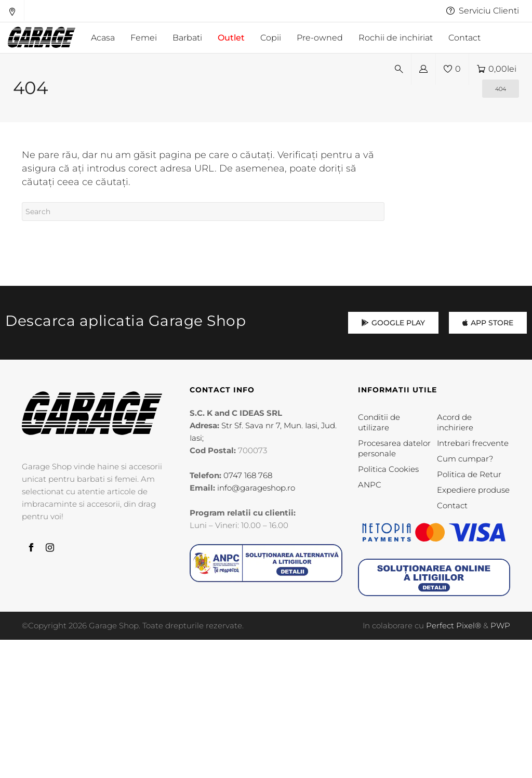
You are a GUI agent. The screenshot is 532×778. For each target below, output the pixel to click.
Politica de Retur (469, 474)
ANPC (370, 485)
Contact (452, 505)
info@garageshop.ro (256, 488)
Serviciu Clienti (483, 11)
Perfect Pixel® (454, 625)
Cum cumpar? (465, 459)
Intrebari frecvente (473, 443)
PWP (500, 625)
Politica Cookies (388, 469)
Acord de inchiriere (455, 422)
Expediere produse (473, 490)
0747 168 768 (248, 475)
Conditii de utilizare (379, 422)
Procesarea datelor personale (394, 448)
